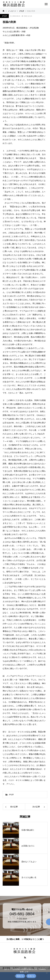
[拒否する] (47, 973)
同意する (20, 976)
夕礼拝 (4, 16)
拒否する (31, 976)
